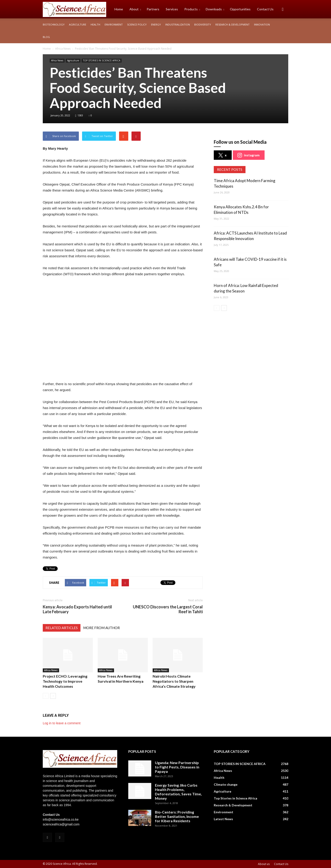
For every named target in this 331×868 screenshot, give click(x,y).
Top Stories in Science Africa (235, 798)
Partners (153, 9)
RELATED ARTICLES (62, 628)
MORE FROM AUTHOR (101, 628)
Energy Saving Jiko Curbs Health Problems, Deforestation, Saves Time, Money (178, 792)
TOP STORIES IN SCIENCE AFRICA (102, 60)
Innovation (262, 24)
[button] (283, 9)
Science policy (137, 24)
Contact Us (265, 9)
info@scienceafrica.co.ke (61, 819)
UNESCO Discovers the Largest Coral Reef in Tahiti (168, 609)
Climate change (226, 784)
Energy (156, 24)
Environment (114, 24)
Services (172, 9)
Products (192, 9)
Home (119, 9)
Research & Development (233, 24)
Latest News (223, 819)
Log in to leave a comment (62, 723)
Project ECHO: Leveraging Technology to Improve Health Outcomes (65, 681)
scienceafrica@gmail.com (61, 824)
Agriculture (78, 24)
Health (95, 24)
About (135, 9)
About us (264, 864)
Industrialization (178, 24)
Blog (46, 37)
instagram (248, 155)
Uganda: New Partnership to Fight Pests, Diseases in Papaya (177, 767)
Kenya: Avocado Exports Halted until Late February (77, 609)
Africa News (57, 60)
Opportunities (240, 9)
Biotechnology (54, 24)
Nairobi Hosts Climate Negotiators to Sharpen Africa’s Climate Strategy (174, 681)
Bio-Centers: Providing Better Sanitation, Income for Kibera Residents (177, 816)
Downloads (215, 9)
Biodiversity (203, 24)
